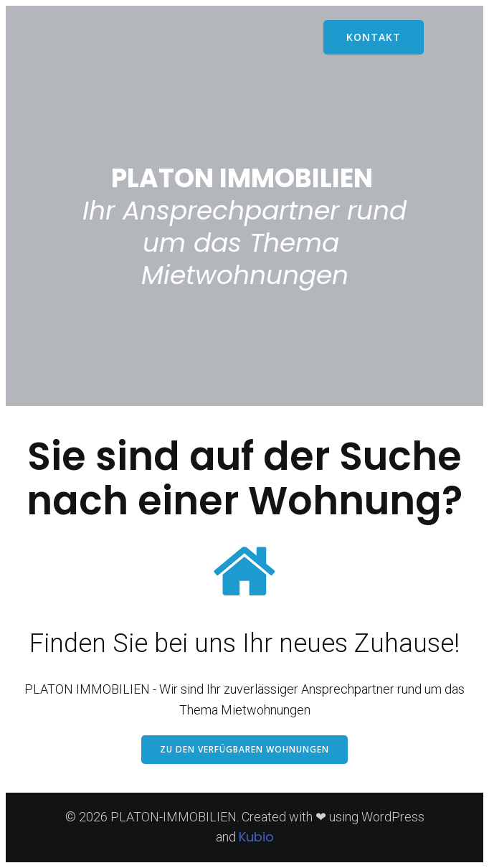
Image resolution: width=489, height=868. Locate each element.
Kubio (256, 837)
